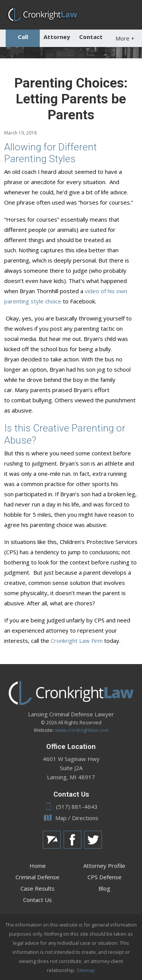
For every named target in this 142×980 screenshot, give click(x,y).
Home (38, 866)
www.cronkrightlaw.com (82, 730)
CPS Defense (105, 877)
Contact (91, 37)
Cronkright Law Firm (77, 641)
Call (23, 37)
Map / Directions (71, 818)
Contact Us (37, 900)
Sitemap (86, 970)
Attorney (57, 37)
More (125, 38)
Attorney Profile (104, 866)
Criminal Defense (37, 877)
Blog (104, 888)
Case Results (37, 888)
